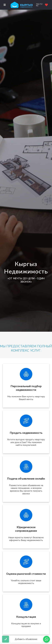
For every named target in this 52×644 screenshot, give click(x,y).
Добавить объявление (26, 639)
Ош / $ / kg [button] (39, 5)
